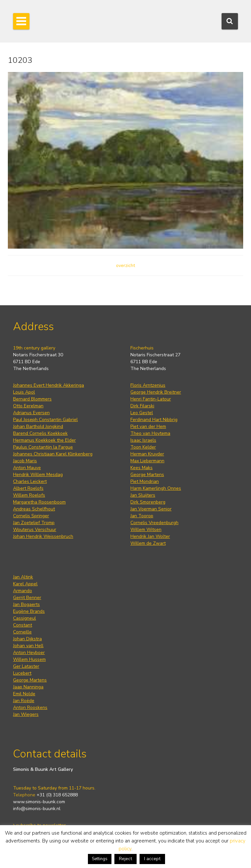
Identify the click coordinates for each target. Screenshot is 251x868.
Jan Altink (23, 577)
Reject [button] (125, 859)
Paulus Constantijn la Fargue (43, 447)
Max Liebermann (147, 461)
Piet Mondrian (145, 481)
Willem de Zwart (148, 543)
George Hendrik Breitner (156, 392)
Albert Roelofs (28, 488)
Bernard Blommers (32, 399)
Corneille (22, 632)
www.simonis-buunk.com (39, 802)
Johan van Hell (28, 646)
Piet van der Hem (148, 426)
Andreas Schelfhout (34, 509)
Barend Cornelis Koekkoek (40, 433)
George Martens (147, 475)
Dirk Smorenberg (148, 502)
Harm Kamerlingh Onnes (156, 488)
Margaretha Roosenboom (39, 502)
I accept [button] (152, 859)
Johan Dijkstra (27, 639)
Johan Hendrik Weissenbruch (43, 536)
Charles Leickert (30, 481)
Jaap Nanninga (28, 687)
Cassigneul (25, 618)
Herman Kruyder (147, 454)
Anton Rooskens (30, 708)
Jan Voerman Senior (151, 509)
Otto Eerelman (28, 406)
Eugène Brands (29, 611)
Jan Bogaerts (26, 604)
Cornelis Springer (31, 516)
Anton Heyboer (29, 653)
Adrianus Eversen (31, 413)
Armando (23, 591)
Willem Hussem (29, 659)
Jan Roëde (24, 701)
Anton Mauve (27, 468)
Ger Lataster (26, 666)
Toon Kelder (143, 447)
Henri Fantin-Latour (151, 399)
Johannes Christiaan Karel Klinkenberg (53, 454)
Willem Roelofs (29, 495)
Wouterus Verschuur (35, 530)
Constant (23, 625)
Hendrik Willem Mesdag (38, 475)
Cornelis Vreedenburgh (154, 523)
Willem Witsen (146, 530)
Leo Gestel (142, 413)
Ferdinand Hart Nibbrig (154, 420)
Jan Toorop (142, 516)
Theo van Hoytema (150, 433)
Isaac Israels (143, 440)
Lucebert (22, 673)
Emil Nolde (24, 694)
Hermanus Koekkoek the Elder (44, 440)
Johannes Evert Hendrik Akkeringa (49, 385)
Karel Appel (25, 584)
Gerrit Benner (27, 598)
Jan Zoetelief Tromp (34, 523)
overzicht (125, 266)
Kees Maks (142, 468)
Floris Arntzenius (148, 385)
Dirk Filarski (142, 406)
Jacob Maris (25, 461)
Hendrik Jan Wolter (150, 536)
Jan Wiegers (26, 714)
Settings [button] (100, 859)
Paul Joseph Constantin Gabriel (45, 420)
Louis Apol (24, 392)
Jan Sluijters (143, 495)
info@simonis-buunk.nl (37, 809)
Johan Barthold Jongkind (38, 426)
